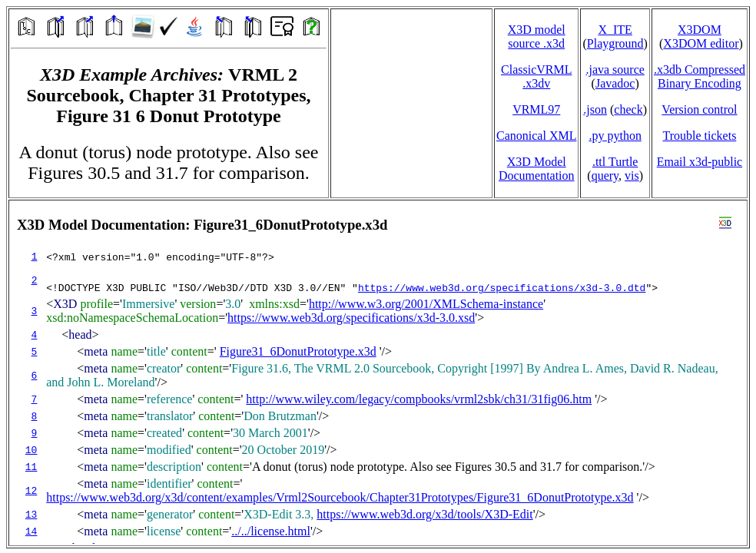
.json (595, 109)
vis (632, 176)
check (628, 109)
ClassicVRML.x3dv (536, 76)
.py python (615, 136)
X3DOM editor (701, 43)
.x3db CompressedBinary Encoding (700, 76)
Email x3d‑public (700, 162)
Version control (699, 109)
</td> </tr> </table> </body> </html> (378, 373)
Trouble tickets (700, 136)
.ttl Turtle (615, 162)
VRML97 (536, 109)
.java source (615, 70)
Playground (615, 43)
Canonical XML (536, 136)
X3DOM (700, 30)
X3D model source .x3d (537, 36)
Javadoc (615, 83)
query (605, 176)
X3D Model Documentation (537, 169)
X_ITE (615, 30)
